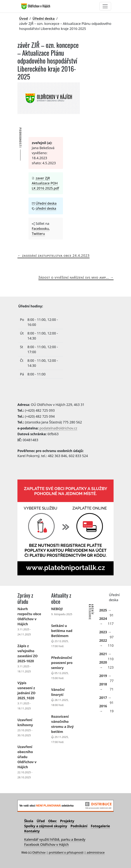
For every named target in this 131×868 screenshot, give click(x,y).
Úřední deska (43, 18)
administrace (96, 852)
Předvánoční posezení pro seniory (62, 663)
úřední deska (46, 208)
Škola (29, 821)
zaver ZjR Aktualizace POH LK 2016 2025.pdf (45, 183)
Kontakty (32, 831)
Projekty (67, 821)
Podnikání (79, 826)
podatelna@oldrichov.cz (58, 428)
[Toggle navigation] (105, 6)
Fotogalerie (100, 826)
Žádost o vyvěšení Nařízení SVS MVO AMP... (74, 277)
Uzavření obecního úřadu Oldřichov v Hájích (27, 757)
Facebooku (40, 229)
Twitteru (38, 234)
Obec (52, 821)
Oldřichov (39, 852)
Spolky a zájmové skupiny (46, 826)
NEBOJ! (57, 609)
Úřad (41, 821)
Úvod (24, 18)
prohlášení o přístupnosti (66, 852)
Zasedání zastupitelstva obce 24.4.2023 (56, 255)
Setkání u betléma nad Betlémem (62, 631)
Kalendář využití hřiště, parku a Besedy (55, 839)
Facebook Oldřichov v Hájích (46, 844)
